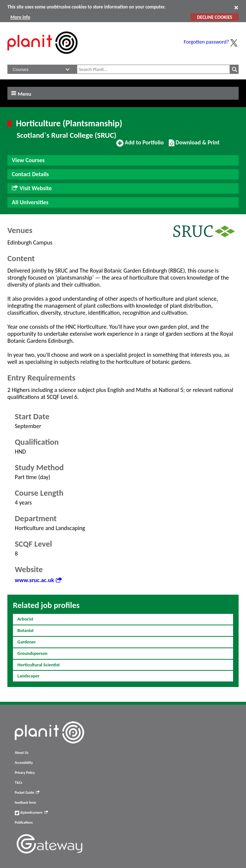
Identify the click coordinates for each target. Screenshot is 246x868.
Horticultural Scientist (39, 665)
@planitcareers (31, 813)
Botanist (25, 630)
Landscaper (28, 676)
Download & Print (194, 146)
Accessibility (24, 763)
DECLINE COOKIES (214, 17)
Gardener (27, 642)
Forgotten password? (206, 42)
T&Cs (18, 783)
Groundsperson (33, 653)
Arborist (25, 619)
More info (20, 17)
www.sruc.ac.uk (38, 580)
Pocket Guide (27, 793)
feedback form (25, 803)
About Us (22, 753)
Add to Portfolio (140, 146)
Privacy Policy (25, 773)
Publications (24, 823)
